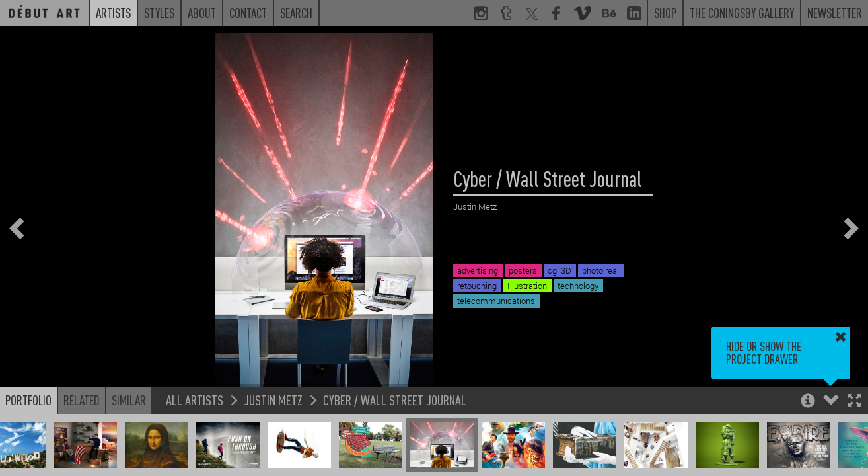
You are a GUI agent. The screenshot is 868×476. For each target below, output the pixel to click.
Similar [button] (129, 400)
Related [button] (82, 400)
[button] (854, 402)
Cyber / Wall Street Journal (395, 400)
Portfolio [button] (28, 400)
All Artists (195, 400)
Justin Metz (273, 400)
